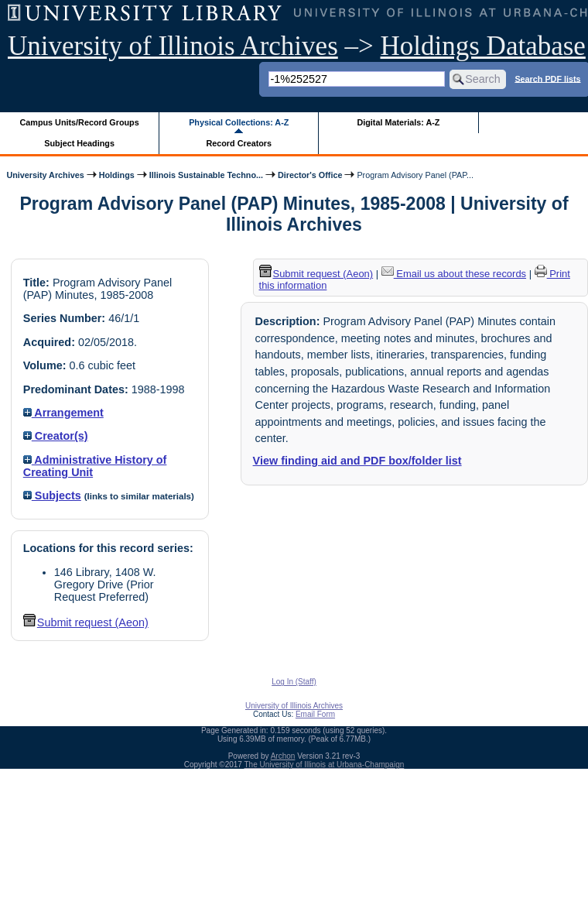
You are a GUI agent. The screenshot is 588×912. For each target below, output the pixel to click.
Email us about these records (454, 274)
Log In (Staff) (294, 682)
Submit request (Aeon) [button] (86, 622)
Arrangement (63, 413)
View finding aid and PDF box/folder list (357, 461)
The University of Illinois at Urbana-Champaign (325, 765)
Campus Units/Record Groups (80, 122)
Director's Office (310, 175)
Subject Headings (79, 143)
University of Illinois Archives (173, 46)
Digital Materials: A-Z (398, 122)
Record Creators (239, 143)
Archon (283, 756)
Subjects (52, 495)
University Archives (45, 175)
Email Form (315, 714)
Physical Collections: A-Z (239, 122)
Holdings (117, 175)
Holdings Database (483, 46)
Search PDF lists (547, 78)
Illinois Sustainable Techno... (206, 175)
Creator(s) (56, 436)
